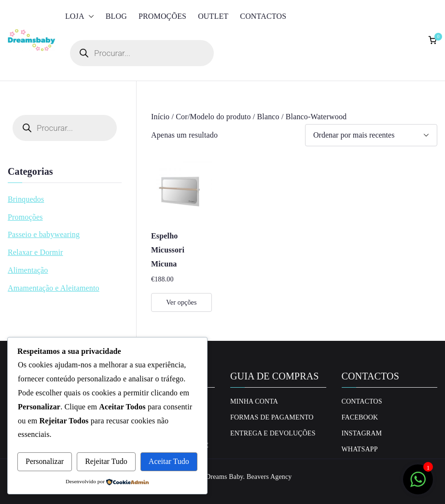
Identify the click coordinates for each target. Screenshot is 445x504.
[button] (89, 17)
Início (160, 117)
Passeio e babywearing (44, 234)
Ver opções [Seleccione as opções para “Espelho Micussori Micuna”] (181, 302)
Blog (116, 16)
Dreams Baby (224, 477)
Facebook (360, 417)
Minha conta (254, 401)
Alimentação (28, 270)
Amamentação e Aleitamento (54, 288)
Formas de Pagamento (272, 417)
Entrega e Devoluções (273, 433)
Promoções (162, 16)
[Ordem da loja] (371, 135)
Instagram (362, 433)
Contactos (263, 16)
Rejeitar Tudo (106, 461)
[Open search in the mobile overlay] (142, 53)
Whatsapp (360, 449)
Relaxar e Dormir (35, 252)
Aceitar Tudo (169, 461)
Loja (80, 17)
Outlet (213, 16)
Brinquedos (26, 199)
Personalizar (45, 461)
